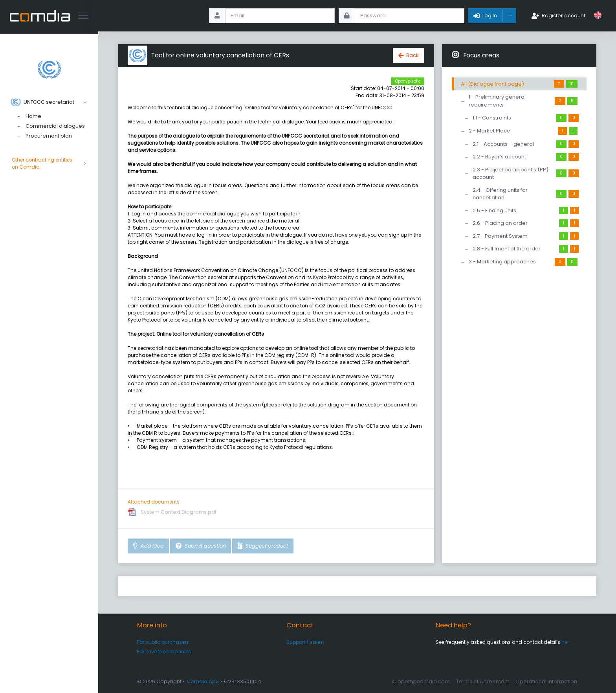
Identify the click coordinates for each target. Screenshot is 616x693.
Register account (564, 16)
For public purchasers (163, 642)
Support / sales (305, 642)
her (565, 642)
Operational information (546, 681)
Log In (490, 16)
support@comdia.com (421, 681)
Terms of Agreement (483, 681)
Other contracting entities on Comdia (49, 164)
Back (412, 55)
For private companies (164, 652)
